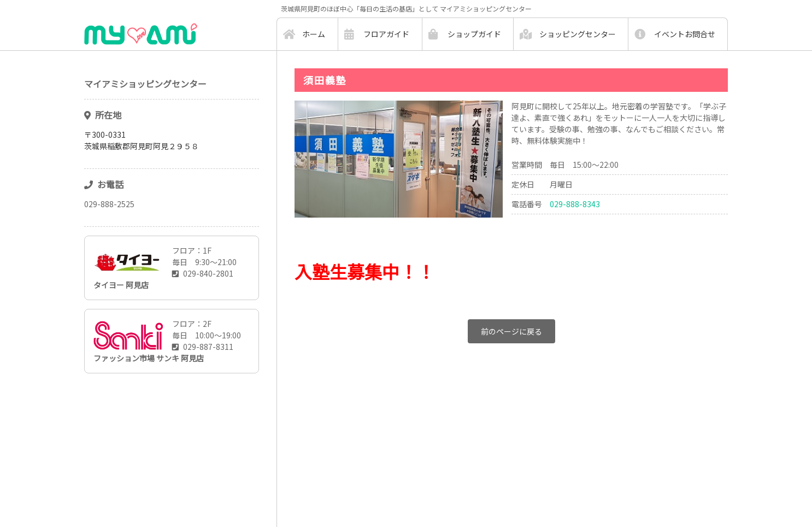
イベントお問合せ (685, 34)
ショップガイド (474, 34)
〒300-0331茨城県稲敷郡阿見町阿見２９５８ (142, 140)
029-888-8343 (575, 204)
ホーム (314, 34)
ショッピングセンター (578, 34)
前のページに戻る (511, 331)
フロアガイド (386, 34)
